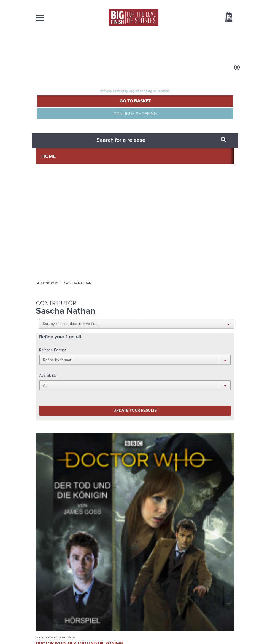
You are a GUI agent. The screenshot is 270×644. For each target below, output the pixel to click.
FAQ (231, 588)
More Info (54, 298)
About (200, 44)
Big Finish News (61, 430)
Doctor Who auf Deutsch (48, 243)
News (154, 44)
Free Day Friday (190, 441)
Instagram (147, 373)
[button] (130, 105)
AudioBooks (63, 44)
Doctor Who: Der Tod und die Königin (54, 255)
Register (221, 4)
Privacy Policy (47, 401)
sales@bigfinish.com (105, 592)
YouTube (165, 373)
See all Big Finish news (206, 431)
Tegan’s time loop (193, 496)
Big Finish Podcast (165, 378)
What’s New (129, 44)
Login (204, 4)
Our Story (227, 583)
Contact (222, 44)
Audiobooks (91, 71)
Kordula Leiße (49, 271)
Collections (96, 44)
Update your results (70, 165)
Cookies (129, 629)
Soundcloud (188, 373)
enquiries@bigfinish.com (150, 582)
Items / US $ (200, 18)
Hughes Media (64, 636)
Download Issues (222, 593)
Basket (225, 17)
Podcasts (176, 44)
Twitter (211, 368)
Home (69, 71)
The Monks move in (92, 496)
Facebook (195, 368)
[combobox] (184, 32)
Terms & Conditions (152, 629)
